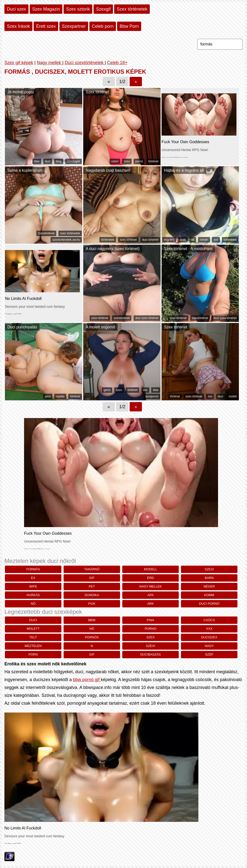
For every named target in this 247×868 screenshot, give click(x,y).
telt (33, 637)
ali (193, 240)
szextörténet (122, 318)
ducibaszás (150, 654)
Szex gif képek (19, 63)
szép (209, 654)
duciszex (209, 637)
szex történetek (70, 233)
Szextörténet (46, 233)
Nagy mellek (50, 63)
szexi (209, 569)
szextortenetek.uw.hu (66, 240)
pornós (92, 637)
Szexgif (103, 9)
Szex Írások (18, 26)
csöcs (209, 620)
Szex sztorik (78, 9)
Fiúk (92, 604)
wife (33, 586)
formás (33, 569)
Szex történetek (132, 9)
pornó (139, 161)
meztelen (33, 646)
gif (92, 578)
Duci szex (16, 9)
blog (59, 161)
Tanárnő (92, 569)
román (204, 240)
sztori (115, 161)
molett (233, 396)
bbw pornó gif (87, 680)
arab (183, 240)
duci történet (150, 240)
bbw (37, 161)
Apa (151, 595)
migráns (169, 240)
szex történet (128, 240)
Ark (151, 604)
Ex (33, 578)
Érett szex (46, 26)
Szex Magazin (46, 9)
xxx (216, 240)
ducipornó (152, 396)
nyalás (60, 396)
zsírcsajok (74, 161)
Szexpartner (74, 26)
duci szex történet (147, 318)
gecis (107, 390)
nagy (209, 646)
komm (209, 595)
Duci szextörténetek (85, 63)
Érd (150, 578)
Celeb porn (103, 26)
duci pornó (209, 604)
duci (48, 161)
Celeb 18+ (117, 63)
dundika (92, 595)
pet (92, 586)
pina (48, 396)
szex (127, 161)
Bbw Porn (129, 26)
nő (33, 604)
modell (150, 569)
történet (153, 161)
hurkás (33, 595)
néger (209, 586)
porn (33, 654)
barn (209, 578)
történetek (108, 240)
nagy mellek (151, 586)
